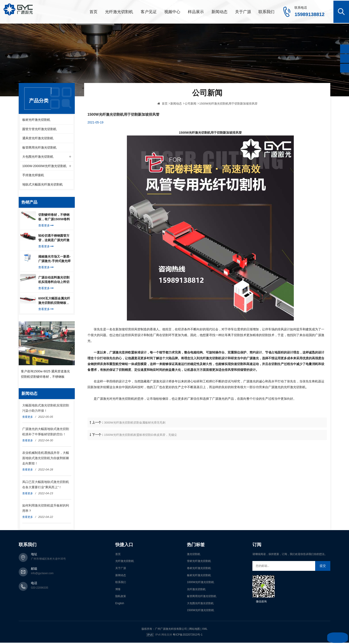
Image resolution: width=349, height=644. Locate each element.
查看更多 (46, 227)
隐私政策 (121, 598)
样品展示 (196, 11)
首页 (93, 11)
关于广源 (243, 11)
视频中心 (172, 11)
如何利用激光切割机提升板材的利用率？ (46, 509)
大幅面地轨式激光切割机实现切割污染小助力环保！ (46, 409)
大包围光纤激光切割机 (38, 157)
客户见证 (149, 11)
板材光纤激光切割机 (36, 119)
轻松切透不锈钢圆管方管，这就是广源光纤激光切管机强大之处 (54, 239)
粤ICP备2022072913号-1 (188, 636)
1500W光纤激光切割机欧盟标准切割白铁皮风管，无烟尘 (141, 450)
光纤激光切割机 (119, 11)
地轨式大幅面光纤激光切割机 (43, 186)
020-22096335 (40, 589)
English (120, 605)
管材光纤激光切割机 (199, 562)
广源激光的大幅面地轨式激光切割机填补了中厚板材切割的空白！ (46, 433)
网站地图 (195, 630)
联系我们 (266, 11)
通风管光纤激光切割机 (38, 138)
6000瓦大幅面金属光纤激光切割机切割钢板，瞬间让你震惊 (54, 302)
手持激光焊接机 (33, 176)
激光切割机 (194, 555)
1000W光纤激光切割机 (201, 583)
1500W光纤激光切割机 (201, 612)
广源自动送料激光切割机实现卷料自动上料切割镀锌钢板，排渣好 (54, 281)
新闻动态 (219, 11)
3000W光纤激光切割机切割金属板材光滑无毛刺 (135, 438)
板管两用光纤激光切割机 (39, 147)
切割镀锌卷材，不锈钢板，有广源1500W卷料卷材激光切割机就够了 (54, 218)
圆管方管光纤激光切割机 (39, 128)
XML (205, 630)
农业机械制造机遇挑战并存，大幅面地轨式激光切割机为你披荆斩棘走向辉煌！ (46, 459)
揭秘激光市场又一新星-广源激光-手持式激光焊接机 (54, 260)
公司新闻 (191, 119)
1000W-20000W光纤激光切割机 (44, 166)
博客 (118, 591)
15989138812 (309, 14)
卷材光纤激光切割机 (199, 569)
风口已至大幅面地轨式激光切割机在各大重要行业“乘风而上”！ (46, 486)
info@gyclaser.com (42, 575)
